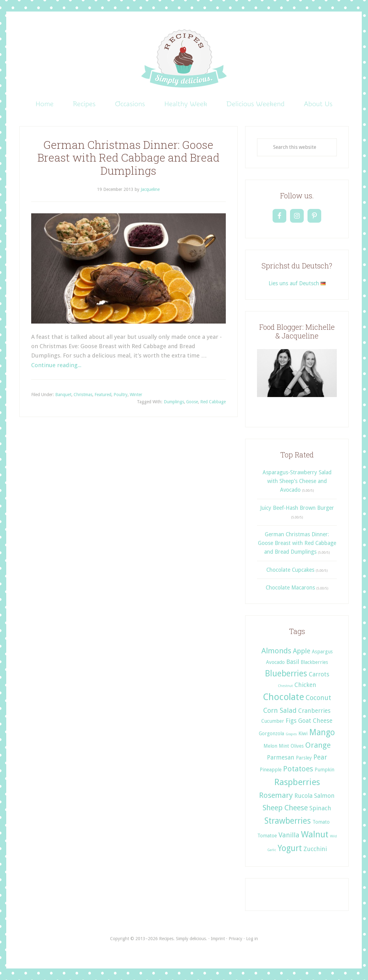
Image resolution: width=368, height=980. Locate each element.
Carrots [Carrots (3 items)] (319, 674)
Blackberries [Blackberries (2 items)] (314, 662)
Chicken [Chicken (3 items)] (305, 685)
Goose (192, 402)
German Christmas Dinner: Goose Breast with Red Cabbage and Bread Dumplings (128, 158)
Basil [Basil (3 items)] (293, 662)
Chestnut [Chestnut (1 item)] (285, 686)
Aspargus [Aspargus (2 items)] (322, 652)
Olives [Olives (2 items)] (297, 746)
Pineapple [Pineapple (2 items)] (271, 770)
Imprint (218, 939)
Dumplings (174, 402)
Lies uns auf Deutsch (297, 283)
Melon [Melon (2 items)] (270, 746)
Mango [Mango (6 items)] (322, 732)
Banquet (63, 395)
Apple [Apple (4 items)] (302, 651)
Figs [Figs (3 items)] (291, 721)
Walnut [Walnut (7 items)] (315, 834)
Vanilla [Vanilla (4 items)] (289, 835)
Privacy (235, 939)
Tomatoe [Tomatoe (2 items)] (267, 836)
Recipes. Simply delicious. (184, 59)
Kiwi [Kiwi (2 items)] (303, 734)
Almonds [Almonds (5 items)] (276, 651)
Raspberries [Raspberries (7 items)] (297, 782)
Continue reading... (56, 365)
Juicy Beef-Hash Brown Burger (297, 508)
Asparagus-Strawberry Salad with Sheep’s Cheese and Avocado (297, 481)
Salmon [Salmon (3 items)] (324, 796)
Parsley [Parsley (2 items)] (304, 758)
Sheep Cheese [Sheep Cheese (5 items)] (285, 808)
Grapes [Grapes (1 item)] (291, 734)
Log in (252, 939)
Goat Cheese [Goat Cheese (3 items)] (315, 721)
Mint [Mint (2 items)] (284, 746)
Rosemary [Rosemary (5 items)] (276, 795)
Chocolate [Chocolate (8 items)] (283, 697)
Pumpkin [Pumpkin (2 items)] (324, 770)
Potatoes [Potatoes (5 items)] (298, 769)
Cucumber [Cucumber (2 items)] (273, 721)
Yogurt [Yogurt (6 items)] (290, 848)
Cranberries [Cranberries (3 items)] (314, 711)
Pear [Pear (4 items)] (320, 757)
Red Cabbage (213, 402)
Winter (136, 395)
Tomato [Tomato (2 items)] (321, 822)
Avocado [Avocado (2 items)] (275, 662)
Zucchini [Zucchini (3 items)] (315, 849)
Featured (103, 395)
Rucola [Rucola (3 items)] (303, 796)
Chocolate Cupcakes (290, 570)
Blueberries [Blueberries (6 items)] (286, 673)
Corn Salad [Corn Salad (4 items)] (280, 710)
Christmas (83, 395)
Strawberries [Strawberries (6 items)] (288, 821)
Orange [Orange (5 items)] (318, 745)
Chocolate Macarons (290, 588)
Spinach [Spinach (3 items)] (320, 808)
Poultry (121, 395)
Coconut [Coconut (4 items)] (318, 698)
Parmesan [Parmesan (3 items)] (281, 757)
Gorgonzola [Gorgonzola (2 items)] (271, 734)
